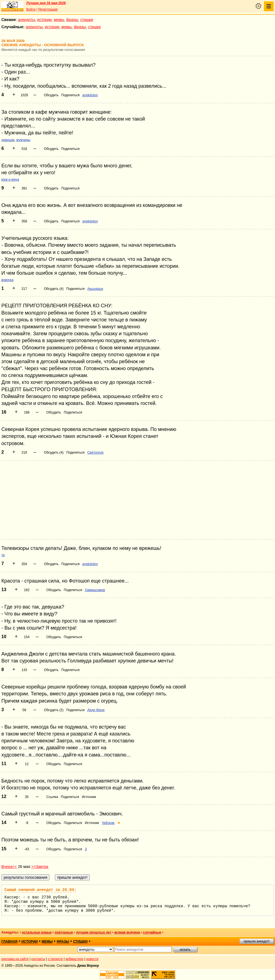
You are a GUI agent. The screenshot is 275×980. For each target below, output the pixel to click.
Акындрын (95, 289)
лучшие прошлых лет (94, 932)
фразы (72, 20)
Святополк (95, 453)
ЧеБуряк (108, 823)
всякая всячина (127, 932)
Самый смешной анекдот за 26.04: (40, 890)
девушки (8, 140)
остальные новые (37, 932)
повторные (64, 932)
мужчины (23, 140)
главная (9, 942)
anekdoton (90, 95)
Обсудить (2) (54, 710)
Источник (89, 797)
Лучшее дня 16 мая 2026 (46, 3)
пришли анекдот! (257, 941)
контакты (38, 959)
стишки (87, 20)
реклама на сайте (15, 959)
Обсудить (51, 95)
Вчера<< (9, 867)
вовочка (7, 280)
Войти (31, 9)
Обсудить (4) (54, 289)
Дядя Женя (96, 710)
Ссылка (52, 797)
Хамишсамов (95, 590)
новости (92, 959)
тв (3, 555)
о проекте (55, 959)
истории (44, 20)
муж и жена (10, 180)
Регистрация (48, 9)
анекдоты (27, 20)
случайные (152, 932)
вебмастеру (74, 959)
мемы (59, 20)
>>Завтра (40, 867)
